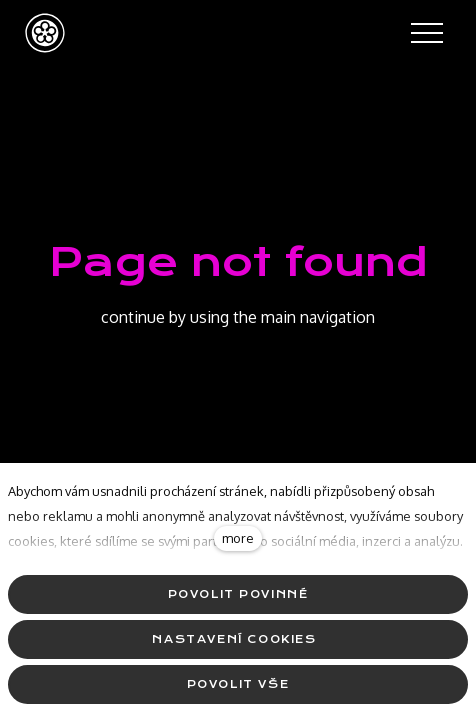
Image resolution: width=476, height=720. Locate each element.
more (238, 538)
